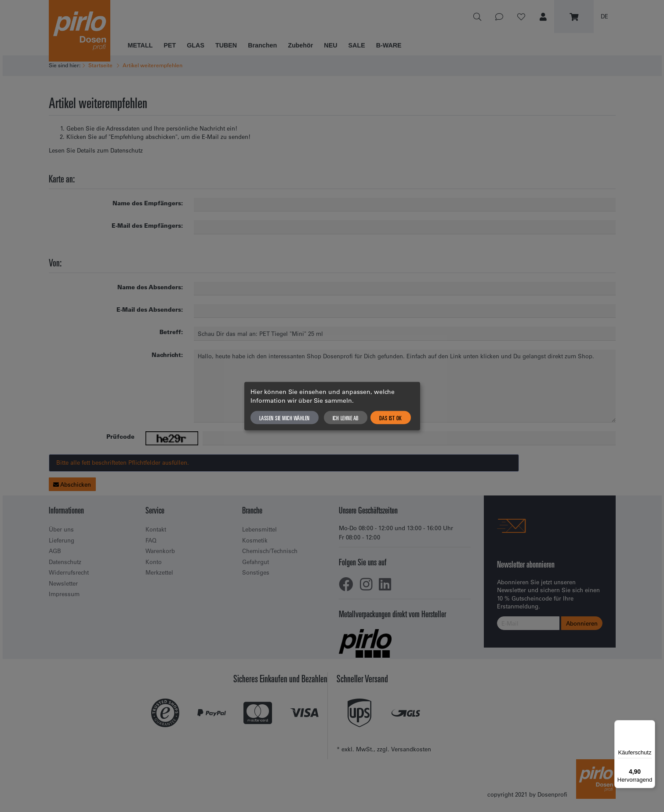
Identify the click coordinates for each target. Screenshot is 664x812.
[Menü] (650, 725)
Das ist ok (391, 418)
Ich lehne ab (346, 418)
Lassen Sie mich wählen (285, 418)
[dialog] (332, 406)
